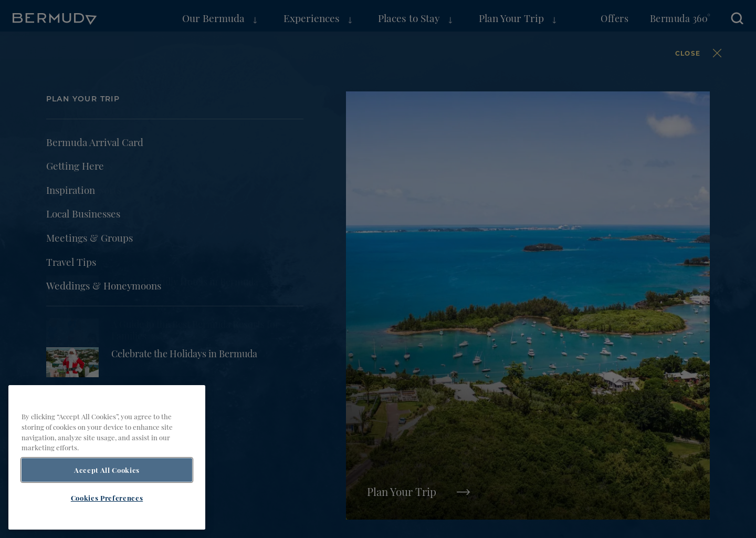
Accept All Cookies (107, 491)
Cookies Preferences (107, 519)
